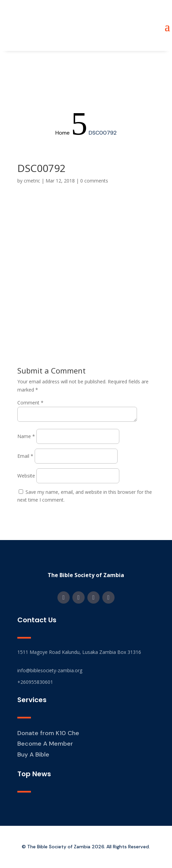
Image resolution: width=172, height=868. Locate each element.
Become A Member (45, 744)
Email (25, 456)
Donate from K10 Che (48, 733)
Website (26, 476)
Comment (30, 403)
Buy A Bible (33, 754)
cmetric (32, 181)
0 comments (94, 181)
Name (26, 436)
